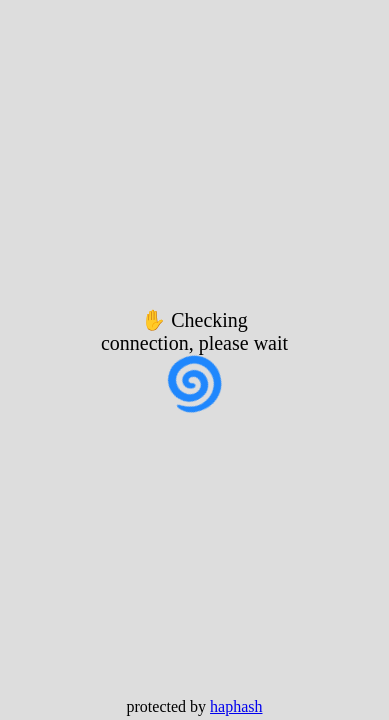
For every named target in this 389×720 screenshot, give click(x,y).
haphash (236, 706)
